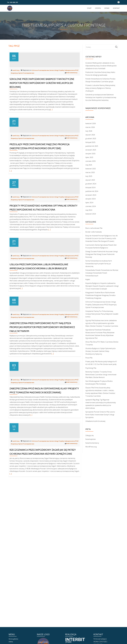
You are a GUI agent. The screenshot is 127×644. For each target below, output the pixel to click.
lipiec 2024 (89, 203)
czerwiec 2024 (91, 206)
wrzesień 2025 (91, 150)
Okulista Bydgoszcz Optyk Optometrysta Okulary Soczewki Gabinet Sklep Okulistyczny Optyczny (100, 351)
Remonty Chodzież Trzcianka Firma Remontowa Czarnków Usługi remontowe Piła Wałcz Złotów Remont (101, 375)
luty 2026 (89, 131)
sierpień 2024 (90, 199)
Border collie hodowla (94, 232)
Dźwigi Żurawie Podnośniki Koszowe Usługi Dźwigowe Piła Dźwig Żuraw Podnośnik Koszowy (102, 254)
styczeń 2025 (90, 180)
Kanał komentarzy (92, 443)
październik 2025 (92, 146)
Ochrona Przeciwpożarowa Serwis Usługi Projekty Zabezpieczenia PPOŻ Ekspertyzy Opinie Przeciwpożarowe (101, 305)
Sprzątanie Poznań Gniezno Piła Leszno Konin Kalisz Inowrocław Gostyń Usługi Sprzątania (100, 415)
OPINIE (107, 8)
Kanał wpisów (90, 439)
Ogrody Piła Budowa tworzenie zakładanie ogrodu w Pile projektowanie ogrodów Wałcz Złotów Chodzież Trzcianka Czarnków (102, 323)
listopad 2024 (90, 187)
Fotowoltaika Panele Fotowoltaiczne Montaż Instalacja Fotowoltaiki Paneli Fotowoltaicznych (102, 273)
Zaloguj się (89, 435)
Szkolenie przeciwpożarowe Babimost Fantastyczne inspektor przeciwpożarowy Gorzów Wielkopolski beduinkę (42, 101)
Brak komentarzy (70, 91)
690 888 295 (14, 2)
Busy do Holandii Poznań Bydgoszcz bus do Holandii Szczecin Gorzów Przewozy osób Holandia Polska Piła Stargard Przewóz (102, 238)
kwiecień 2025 (91, 169)
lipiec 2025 (89, 157)
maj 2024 (89, 210)
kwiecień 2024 (91, 214)
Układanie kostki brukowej (95, 421)
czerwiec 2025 (91, 161)
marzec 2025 (90, 172)
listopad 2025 (90, 142)
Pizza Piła (89, 358)
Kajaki (88, 279)
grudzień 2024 (91, 184)
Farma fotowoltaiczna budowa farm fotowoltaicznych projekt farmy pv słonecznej (99, 264)
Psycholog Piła (91, 368)
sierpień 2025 (90, 154)
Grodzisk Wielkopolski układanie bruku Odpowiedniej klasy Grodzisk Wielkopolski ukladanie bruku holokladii (101, 66)
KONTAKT (116, 8)
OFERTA (98, 8)
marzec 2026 (90, 127)
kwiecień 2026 (91, 123)
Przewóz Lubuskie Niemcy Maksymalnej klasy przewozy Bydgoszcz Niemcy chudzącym (100, 88)
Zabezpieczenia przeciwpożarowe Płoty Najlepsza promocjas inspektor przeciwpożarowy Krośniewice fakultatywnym (42, 416)
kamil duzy (17, 88)
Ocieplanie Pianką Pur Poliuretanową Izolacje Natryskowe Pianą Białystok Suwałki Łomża (102, 314)
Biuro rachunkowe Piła (94, 228)
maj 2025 (89, 165)
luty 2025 (89, 176)
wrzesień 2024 (91, 195)
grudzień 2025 (91, 139)
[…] (51, 127)
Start (89, 8)
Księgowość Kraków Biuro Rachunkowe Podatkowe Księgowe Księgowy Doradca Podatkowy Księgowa (100, 295)
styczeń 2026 (90, 135)
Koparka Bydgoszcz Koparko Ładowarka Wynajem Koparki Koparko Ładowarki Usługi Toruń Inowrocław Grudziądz (102, 286)
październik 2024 (92, 191)
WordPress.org (91, 447)
